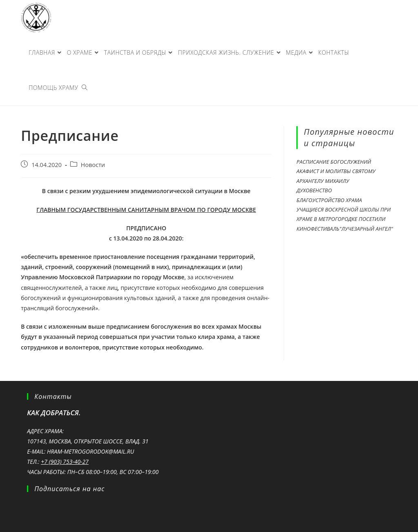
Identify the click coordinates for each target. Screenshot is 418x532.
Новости (93, 165)
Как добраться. (54, 413)
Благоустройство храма (329, 200)
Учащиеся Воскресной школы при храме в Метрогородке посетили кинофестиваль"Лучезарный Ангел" (345, 219)
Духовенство (314, 190)
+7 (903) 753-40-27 (65, 462)
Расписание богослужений (334, 162)
